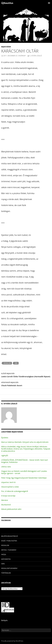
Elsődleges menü (49, 3)
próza (4, 555)
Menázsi (5, 500)
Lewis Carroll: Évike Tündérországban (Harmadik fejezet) (26, 375)
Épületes (5, 438)
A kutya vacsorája (8, 496)
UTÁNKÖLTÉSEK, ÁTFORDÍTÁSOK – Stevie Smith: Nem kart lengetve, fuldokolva (25, 461)
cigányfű (5, 455)
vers (16, 363)
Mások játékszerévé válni (11, 509)
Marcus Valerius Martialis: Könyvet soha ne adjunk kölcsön (25, 442)
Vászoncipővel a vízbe (10, 487)
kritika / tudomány (9, 550)
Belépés (4, 620)
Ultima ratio (6, 467)
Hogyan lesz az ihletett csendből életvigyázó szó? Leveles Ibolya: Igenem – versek (24, 472)
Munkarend (6, 505)
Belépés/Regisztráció (10, 536)
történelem (6, 573)
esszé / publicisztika (9, 541)
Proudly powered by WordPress (12, 641)
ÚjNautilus (7, 3)
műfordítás (6, 559)
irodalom (7, 363)
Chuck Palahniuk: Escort (26, 384)
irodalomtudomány (9, 568)
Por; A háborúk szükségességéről (15, 491)
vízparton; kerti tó (8, 482)
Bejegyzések (6, 47)
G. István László (36, 56)
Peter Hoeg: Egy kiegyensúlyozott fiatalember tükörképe (24, 478)
